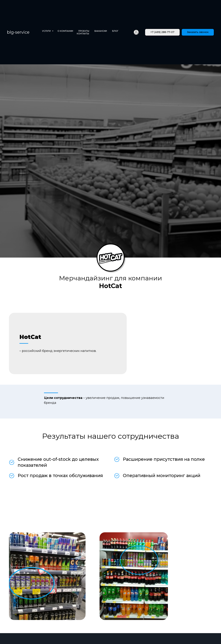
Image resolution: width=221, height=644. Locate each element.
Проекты (84, 31)
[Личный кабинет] (136, 32)
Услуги (47, 31)
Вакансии (101, 31)
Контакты (83, 34)
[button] (198, 32)
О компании (65, 31)
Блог (115, 31)
